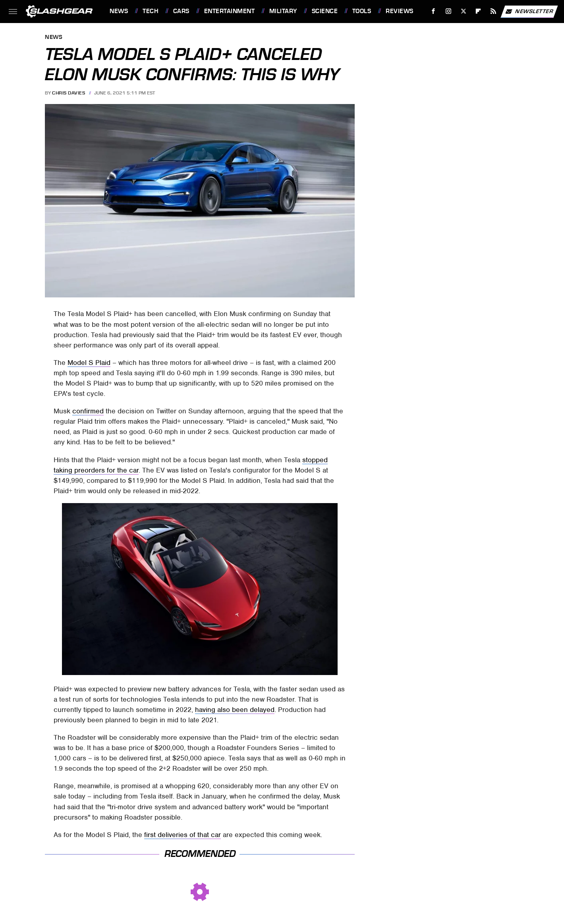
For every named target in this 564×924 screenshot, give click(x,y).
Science (325, 11)
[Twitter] (463, 11)
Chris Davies (69, 93)
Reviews (400, 11)
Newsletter (529, 12)
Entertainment (230, 11)
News (119, 11)
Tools (362, 11)
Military (283, 11)
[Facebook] (434, 11)
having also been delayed (235, 710)
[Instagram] (449, 11)
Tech (151, 11)
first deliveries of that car (183, 835)
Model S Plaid (89, 363)
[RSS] (494, 11)
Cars (181, 11)
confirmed (88, 411)
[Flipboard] (478, 11)
